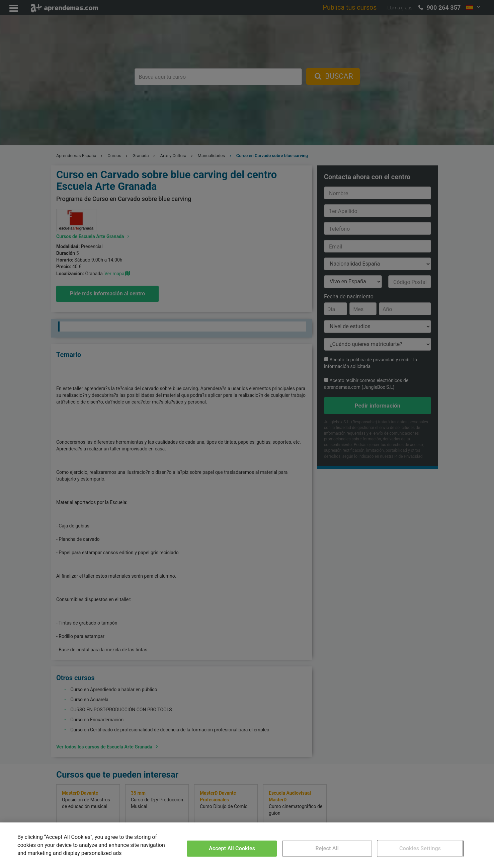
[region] (247, 845)
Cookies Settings (420, 848)
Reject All (327, 848)
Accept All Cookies (232, 848)
